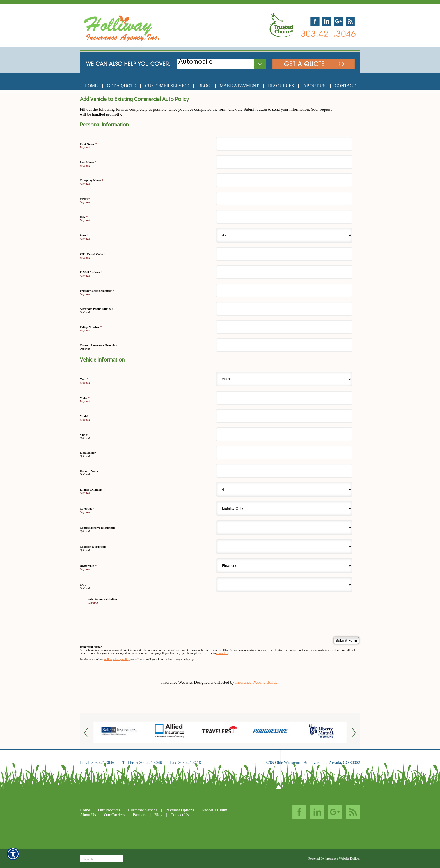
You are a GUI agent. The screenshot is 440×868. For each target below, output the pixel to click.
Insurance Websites (177, 682)
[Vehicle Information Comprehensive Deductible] (284, 528)
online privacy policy (117, 659)
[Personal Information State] (284, 235)
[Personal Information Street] (284, 198)
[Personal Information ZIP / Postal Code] (284, 254)
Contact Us (180, 815)
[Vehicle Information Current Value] (284, 471)
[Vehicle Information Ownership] (284, 566)
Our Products (109, 810)
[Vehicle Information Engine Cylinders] (284, 489)
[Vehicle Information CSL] (284, 585)
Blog (158, 815)
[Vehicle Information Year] (284, 379)
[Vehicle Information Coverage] (284, 508)
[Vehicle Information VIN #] (284, 434)
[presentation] (130, 615)
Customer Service (143, 810)
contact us (222, 653)
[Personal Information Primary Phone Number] (284, 290)
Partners (139, 815)
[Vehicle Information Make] (284, 398)
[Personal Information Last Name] (284, 162)
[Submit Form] (346, 640)
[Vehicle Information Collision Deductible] (284, 547)
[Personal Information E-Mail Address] (284, 272)
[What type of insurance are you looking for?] (226, 62)
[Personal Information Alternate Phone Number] (284, 309)
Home (85, 810)
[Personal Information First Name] (284, 144)
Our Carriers (114, 815)
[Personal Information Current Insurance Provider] (284, 345)
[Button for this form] (87, 732)
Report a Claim (215, 810)
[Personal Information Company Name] (284, 180)
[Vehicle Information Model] (284, 416)
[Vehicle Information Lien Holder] (284, 453)
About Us (88, 815)
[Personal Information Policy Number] (284, 327)
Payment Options (180, 810)
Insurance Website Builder (257, 682)
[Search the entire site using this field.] (102, 859)
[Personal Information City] (284, 217)
